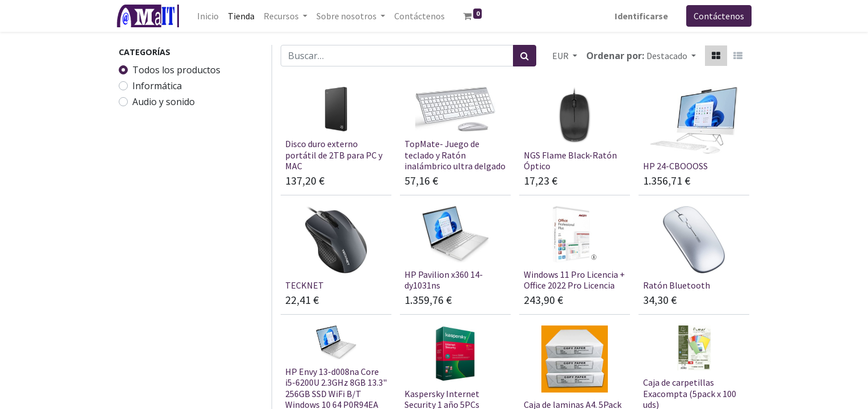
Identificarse (639, 16)
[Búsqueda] (525, 56)
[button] (671, 56)
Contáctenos (717, 16)
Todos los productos (176, 70)
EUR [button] (561, 56)
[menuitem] (210, 16)
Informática (157, 86)
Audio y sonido (164, 102)
